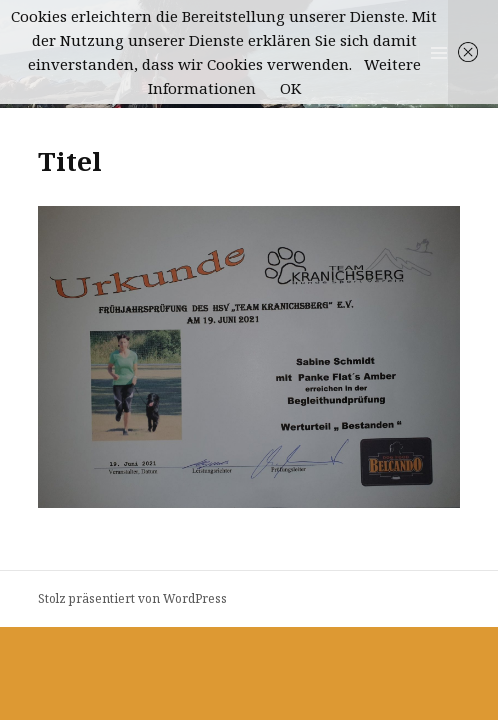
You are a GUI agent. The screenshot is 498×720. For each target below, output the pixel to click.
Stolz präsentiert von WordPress (132, 598)
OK (290, 88)
